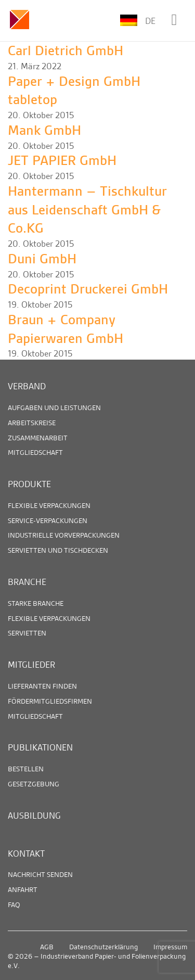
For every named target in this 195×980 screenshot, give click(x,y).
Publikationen (40, 747)
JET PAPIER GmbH (62, 161)
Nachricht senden (40, 874)
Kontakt (26, 854)
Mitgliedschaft (35, 452)
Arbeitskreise (32, 423)
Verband (27, 386)
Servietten (27, 633)
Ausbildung (34, 816)
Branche (27, 582)
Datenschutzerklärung (103, 947)
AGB (47, 947)
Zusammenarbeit (38, 438)
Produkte (29, 484)
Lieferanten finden (42, 686)
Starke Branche (36, 603)
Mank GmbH (44, 130)
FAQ (14, 905)
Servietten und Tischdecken (58, 550)
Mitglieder (31, 665)
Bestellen (26, 769)
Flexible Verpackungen (49, 505)
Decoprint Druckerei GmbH (88, 289)
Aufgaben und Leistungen (54, 408)
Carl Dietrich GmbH (66, 51)
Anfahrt (23, 889)
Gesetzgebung (34, 784)
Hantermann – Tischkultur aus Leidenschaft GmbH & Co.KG (87, 210)
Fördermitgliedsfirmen (50, 701)
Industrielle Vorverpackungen (64, 535)
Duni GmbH (42, 259)
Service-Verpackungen (48, 520)
